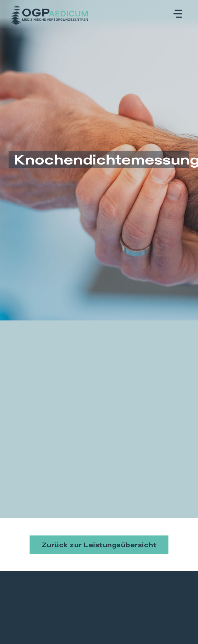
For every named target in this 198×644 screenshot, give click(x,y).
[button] (178, 15)
